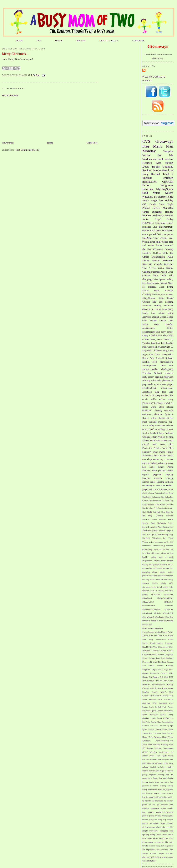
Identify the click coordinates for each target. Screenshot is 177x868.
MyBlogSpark (165, 189)
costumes (169, 459)
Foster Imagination (164, 354)
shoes (152, 580)
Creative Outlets (151, 253)
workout (169, 486)
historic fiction (158, 418)
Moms (157, 291)
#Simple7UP (168, 613)
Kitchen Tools (150, 362)
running (163, 283)
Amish (146, 219)
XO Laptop (148, 748)
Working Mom (167, 745)
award (152, 756)
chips (150, 459)
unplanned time (153, 850)
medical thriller (167, 565)
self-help (146, 580)
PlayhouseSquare (149, 711)
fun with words (154, 553)
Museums (147, 306)
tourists (152, 846)
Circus (163, 317)
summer (169, 294)
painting (146, 808)
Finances (146, 662)
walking (146, 272)
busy (171, 763)
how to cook (166, 557)
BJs (158, 490)
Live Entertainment (163, 227)
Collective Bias (158, 497)
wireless (163, 857)
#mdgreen (146, 621)
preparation (169, 812)
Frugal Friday (164, 219)
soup (171, 580)
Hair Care (161, 512)
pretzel (170, 572)
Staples (151, 730)
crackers (157, 546)
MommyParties (149, 366)
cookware (147, 414)
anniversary (164, 752)
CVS (39, 41)
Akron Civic (167, 272)
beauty (170, 756)
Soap (167, 726)
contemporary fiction (158, 328)
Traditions (169, 306)
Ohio (171, 444)
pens (144, 812)
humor (161, 467)
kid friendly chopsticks (152, 793)
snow (156, 384)
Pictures (153, 321)
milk (144, 347)
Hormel (155, 174)
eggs (157, 377)
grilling (170, 553)
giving (164, 553)
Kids (159, 163)
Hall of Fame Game (164, 681)
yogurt (170, 384)
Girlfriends (169, 508)
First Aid (154, 662)
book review (165, 159)
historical (169, 245)
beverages (159, 542)
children (168, 178)
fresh (157, 782)
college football (149, 767)
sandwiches (160, 426)
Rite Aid (147, 264)
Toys (156, 238)
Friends (164, 242)
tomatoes (158, 842)
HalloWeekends (159, 685)
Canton (151, 493)
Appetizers (147, 392)
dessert (151, 377)
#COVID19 (148, 223)
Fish (160, 662)
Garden (164, 396)
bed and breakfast (150, 760)
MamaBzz (168, 208)
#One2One (169, 610)
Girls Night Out (149, 512)
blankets (151, 763)
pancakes (169, 568)
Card (171, 392)
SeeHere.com (148, 726)
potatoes (159, 812)
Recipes (147, 163)
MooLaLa (146, 520)
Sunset (158, 730)
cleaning (158, 411)
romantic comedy (164, 478)
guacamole (147, 786)
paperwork (155, 808)
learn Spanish (168, 793)
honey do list (148, 790)
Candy (145, 493)
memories (163, 422)
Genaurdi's (155, 673)
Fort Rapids (148, 666)
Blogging (157, 212)
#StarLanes (160, 617)
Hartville (170, 512)
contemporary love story (154, 332)
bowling (163, 456)
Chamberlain (163, 647)
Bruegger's (169, 643)
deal (171, 238)
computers (168, 373)
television (160, 486)
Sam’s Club (156, 722)
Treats (148, 535)
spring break (156, 835)
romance (147, 227)
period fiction (156, 234)
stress (154, 587)
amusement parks (150, 456)
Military (165, 696)
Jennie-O (160, 358)
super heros (153, 838)
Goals (145, 399)
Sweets (145, 733)
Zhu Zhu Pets (158, 343)
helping (163, 786)
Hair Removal (148, 681)
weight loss (157, 200)
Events (163, 505)
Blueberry (165, 490)
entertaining (168, 309)
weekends (169, 591)
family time (149, 313)
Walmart (158, 373)
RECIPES (81, 41)
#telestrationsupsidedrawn (153, 628)
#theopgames (167, 388)
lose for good (148, 797)
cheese (170, 407)
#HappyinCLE (148, 602)
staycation (146, 587)
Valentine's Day (159, 538)
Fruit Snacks (159, 508)
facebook (169, 414)
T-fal (154, 403)
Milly (171, 696)
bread (171, 456)
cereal (145, 234)
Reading (157, 306)
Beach (171, 636)
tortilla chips (168, 842)
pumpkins (153, 820)
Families (148, 189)
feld (171, 275)
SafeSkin (146, 722)
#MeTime (169, 606)
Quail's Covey (167, 715)
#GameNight (164, 347)
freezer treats (148, 782)
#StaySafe (169, 617)
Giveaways (164, 141)
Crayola (158, 264)
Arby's (171, 632)
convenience (147, 546)
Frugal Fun (156, 670)
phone (165, 381)
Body (151, 640)
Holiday (169, 212)
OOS (160, 700)
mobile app (150, 801)
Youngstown (168, 748)
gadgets (154, 463)
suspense (169, 234)
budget (166, 763)
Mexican (170, 516)
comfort (170, 767)
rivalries (146, 827)
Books (156, 167)
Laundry (153, 336)
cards (166, 542)
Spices (171, 523)
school (162, 313)
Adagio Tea (168, 351)
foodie (171, 778)
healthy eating (149, 557)
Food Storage (168, 662)
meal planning (149, 422)
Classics (155, 651)
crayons (152, 771)
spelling (146, 835)
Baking (155, 317)
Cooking (169, 249)
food (145, 193)
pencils (170, 808)
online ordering (159, 568)
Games (170, 317)
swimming (147, 486)
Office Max (167, 366)
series (153, 482)
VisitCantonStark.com (164, 741)
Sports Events (148, 527)
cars (144, 459)
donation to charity (152, 309)
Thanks (162, 531)
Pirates (170, 707)
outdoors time (167, 805)
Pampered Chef (166, 703)
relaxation (162, 576)
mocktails (159, 801)
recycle (170, 820)
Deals (146, 167)
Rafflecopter (168, 718)
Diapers (146, 441)
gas (161, 782)
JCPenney (159, 516)
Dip (159, 396)
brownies (158, 763)
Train (151, 737)
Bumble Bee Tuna (150, 647)
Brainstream (161, 640)
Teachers (161, 403)
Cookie (146, 275)
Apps (145, 354)
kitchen (170, 418)
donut (156, 550)
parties (163, 808)
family (146, 200)
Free (146, 146)
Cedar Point (168, 493)
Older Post (92, 143)
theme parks (148, 842)
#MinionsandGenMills (151, 610)
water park (152, 347)
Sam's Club (168, 448)
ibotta (160, 790)
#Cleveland (156, 595)
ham (144, 467)
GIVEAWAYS (138, 41)
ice (164, 790)
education (158, 414)
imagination (147, 561)
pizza (163, 294)
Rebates (146, 369)
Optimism (146, 703)
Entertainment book (151, 505)
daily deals (159, 275)
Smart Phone (159, 452)
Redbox (155, 369)
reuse (163, 823)
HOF (171, 677)
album (162, 407)
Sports (162, 279)
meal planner (154, 565)
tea (154, 486)
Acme (161, 298)
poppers (151, 812)
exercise (169, 215)
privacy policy (148, 816)
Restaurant (168, 260)
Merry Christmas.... (16, 54)
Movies (156, 260)
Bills (144, 640)
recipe (161, 268)
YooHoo (158, 748)
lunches (170, 343)
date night (160, 771)
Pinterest (162, 520)
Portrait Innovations (165, 711)
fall (161, 550)
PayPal (158, 707)
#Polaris (157, 613)
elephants (153, 775)
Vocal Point (147, 745)
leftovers (146, 471)
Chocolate (160, 223)
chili (171, 542)
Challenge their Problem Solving (158, 437)
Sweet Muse (168, 730)
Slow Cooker (159, 726)
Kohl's (153, 399)
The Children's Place (157, 733)
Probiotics (154, 715)
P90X (170, 257)
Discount (169, 264)
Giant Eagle (166, 204)
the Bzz (147, 249)
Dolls (153, 441)
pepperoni (158, 474)
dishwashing (147, 550)
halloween (169, 377)
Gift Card (164, 677)
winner (163, 384)
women (170, 857)
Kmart (170, 223)
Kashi (152, 688)
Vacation (156, 294)
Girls (171, 396)
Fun (161, 302)
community (158, 459)
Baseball (154, 433)
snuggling (164, 831)
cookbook (169, 411)
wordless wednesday (153, 215)
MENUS (59, 41)
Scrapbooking (168, 722)
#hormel (155, 272)
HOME (20, 41)
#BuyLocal (152, 490)
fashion (166, 550)
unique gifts (168, 587)
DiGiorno (152, 655)
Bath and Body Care (158, 636)
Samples (168, 151)
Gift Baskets (154, 677)
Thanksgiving (167, 369)
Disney (146, 260)
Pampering (147, 448)
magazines (163, 797)
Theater (170, 452)
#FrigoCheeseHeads (165, 598)
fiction (169, 163)
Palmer (162, 399)
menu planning (159, 471)
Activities (147, 317)
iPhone (170, 467)
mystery (155, 283)
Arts (151, 354)
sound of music (162, 580)
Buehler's (169, 433)
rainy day (162, 820)
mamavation (150, 182)
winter (145, 595)
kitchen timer (160, 561)
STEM (170, 520)
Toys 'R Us (149, 268)
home (152, 467)
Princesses (147, 403)
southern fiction (150, 583)
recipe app (153, 576)
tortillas (145, 846)
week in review (157, 591)
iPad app (146, 381)
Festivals (170, 658)
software (169, 482)
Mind (145, 700)
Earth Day (169, 501)
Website (164, 238)
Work (153, 407)
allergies (153, 752)
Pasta (154, 520)
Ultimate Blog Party (165, 535)
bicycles (166, 760)
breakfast (169, 324)
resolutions (154, 823)
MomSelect (167, 230)
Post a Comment (10, 95)
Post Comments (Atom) (28, 150)
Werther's (157, 745)
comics (145, 771)
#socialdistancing (151, 242)
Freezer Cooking (165, 666)
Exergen (152, 658)
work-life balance (149, 861)
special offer (167, 583)
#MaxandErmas (149, 606)
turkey (145, 336)
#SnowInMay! (148, 617)
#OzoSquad (147, 613)
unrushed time (167, 850)
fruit (161, 377)
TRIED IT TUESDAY (109, 41)
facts (150, 778)
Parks (152, 707)
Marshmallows (167, 362)
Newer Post (8, 143)
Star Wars (158, 527)
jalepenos (169, 790)
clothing (169, 279)
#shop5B (155, 621)
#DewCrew (169, 595)
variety (145, 853)
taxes (171, 838)
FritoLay (150, 508)
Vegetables (147, 373)
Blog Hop (160, 392)
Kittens (158, 688)
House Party (148, 358)
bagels (164, 756)
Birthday (152, 287)
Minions (152, 700)
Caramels (159, 493)
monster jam (147, 568)
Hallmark (146, 685)
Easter (145, 658)
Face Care (161, 658)
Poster (145, 715)
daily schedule (167, 546)
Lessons (155, 692)
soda (171, 831)
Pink (164, 707)
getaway (162, 463)
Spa (172, 726)
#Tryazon (158, 249)
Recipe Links (150, 170)
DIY (154, 302)
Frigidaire (146, 670)
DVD (154, 396)
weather (146, 591)
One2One (147, 238)
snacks (146, 230)
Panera (145, 707)
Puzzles (157, 448)
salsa (158, 827)
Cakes (155, 279)
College (163, 651)
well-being (155, 857)
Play (160, 336)
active (151, 542)
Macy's (164, 692)
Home (50, 143)
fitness (156, 778)
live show (147, 283)
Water (157, 324)
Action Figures (161, 632)
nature (170, 471)
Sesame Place (149, 523)
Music (157, 193)
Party (171, 399)
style (144, 838)
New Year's (159, 444)
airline (145, 752)
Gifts (145, 321)
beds (160, 760)
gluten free (168, 782)
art (172, 752)
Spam (145, 730)
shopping (147, 279)
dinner (159, 245)
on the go (154, 805)
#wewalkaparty (148, 632)
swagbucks (163, 838)
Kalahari (169, 358)
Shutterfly (147, 452)
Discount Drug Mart (165, 655)
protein (145, 576)
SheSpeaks (162, 523)
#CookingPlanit (149, 388)
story (165, 835)
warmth (153, 853)
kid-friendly (156, 381)
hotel (155, 790)
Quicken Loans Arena (152, 718)
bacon (158, 756)
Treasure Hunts (161, 737)
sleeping (160, 482)
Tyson (153, 535)
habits (155, 786)
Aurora (145, 636)
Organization (158, 257)
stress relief (148, 429)
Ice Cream (155, 230)
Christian (147, 396)
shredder (170, 827)
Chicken (146, 302)
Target (146, 212)
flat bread (163, 778)
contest (170, 332)
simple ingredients (150, 831)
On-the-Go (169, 700)
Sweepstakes (153, 531)
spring (170, 313)
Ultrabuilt (146, 538)
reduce (145, 823)
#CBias (170, 429)
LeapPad (146, 692)
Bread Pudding (157, 643)
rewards (170, 823)
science (146, 482)
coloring (162, 767)
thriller (170, 268)
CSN (171, 490)
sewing (163, 827)
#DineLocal (147, 598)
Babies (170, 298)
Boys (161, 433)
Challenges (147, 497)
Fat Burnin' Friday (164, 197)
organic (146, 474)
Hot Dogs (147, 516)
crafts (145, 377)
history (170, 786)
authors (145, 756)
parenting (146, 572)
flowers (146, 418)
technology (160, 429)
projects (158, 816)
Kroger (146, 291)
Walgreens (167, 185)
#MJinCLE (169, 602)
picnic (155, 572)
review (163, 170)
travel (159, 587)
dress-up (146, 463)
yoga (145, 490)
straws (171, 835)
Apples (146, 433)
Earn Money (162, 441)
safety (152, 426)
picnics (162, 572)
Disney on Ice (159, 501)
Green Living (166, 287)
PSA (155, 703)
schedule (170, 576)
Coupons (168, 167)
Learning (169, 302)
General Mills (167, 673)
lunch (156, 797)
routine (152, 827)
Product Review (151, 208)
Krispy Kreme (167, 688)
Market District (155, 696)
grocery (170, 463)
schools (170, 426)
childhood (147, 411)
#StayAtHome (149, 298)
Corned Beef (147, 501)
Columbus (169, 497)
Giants (145, 677)
